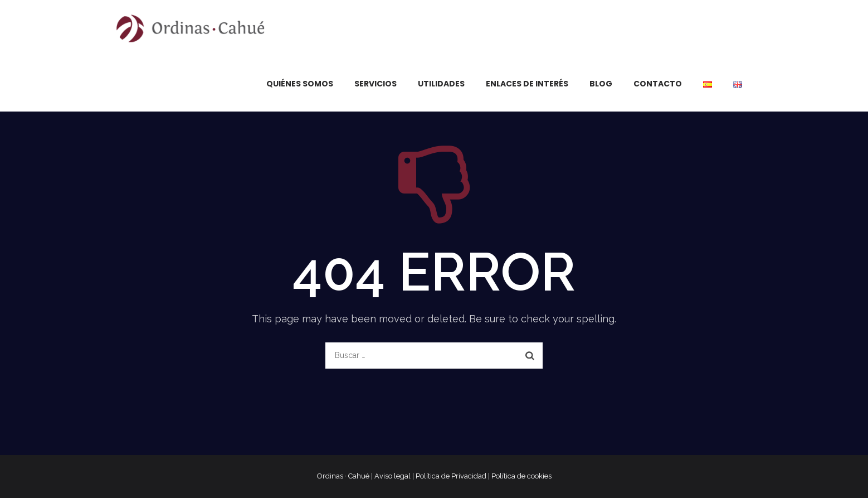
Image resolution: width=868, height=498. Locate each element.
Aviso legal (392, 476)
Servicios (376, 84)
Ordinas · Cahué (343, 476)
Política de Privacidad (451, 476)
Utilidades (441, 84)
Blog (601, 84)
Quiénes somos (300, 84)
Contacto (658, 84)
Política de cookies (521, 476)
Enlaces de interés (527, 84)
